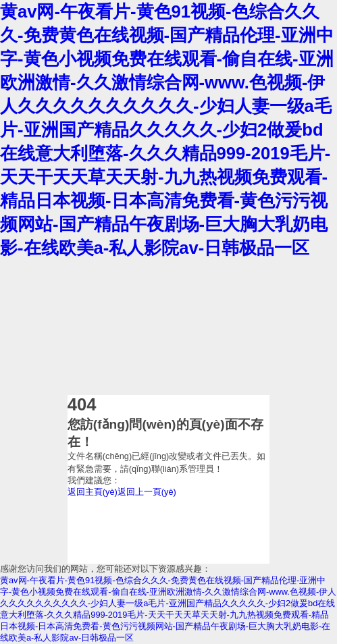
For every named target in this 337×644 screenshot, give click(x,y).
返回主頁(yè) (93, 492)
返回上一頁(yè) (147, 492)
